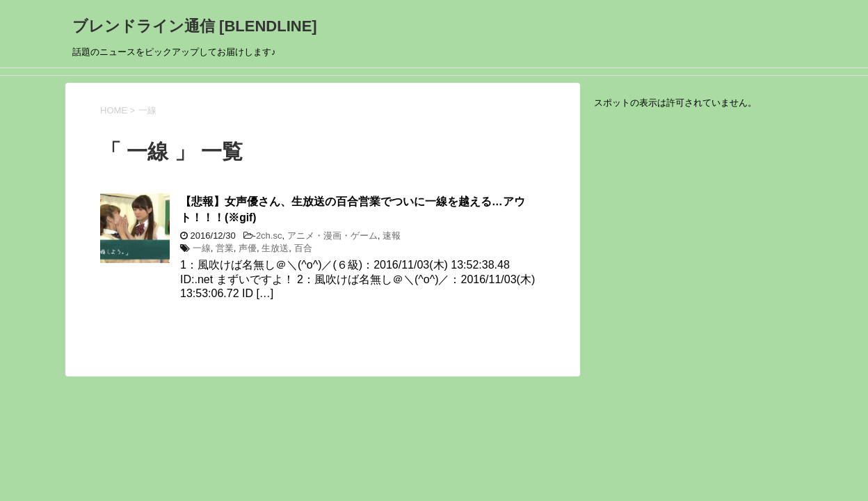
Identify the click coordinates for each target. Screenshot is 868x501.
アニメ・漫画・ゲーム (332, 236)
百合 (303, 248)
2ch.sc (269, 236)
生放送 (275, 248)
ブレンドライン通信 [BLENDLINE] (195, 26)
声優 (248, 248)
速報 (392, 236)
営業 (225, 248)
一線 (202, 248)
